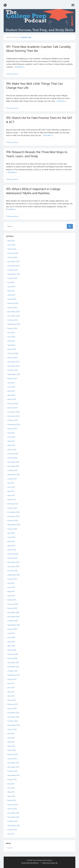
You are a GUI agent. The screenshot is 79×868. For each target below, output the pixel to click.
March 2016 (12, 750)
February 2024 (13, 353)
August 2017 (12, 679)
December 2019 (14, 562)
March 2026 (12, 249)
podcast (15, 74)
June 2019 (11, 587)
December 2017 (14, 663)
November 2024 (14, 316)
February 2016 (13, 754)
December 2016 (14, 713)
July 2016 (11, 733)
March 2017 (12, 700)
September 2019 (14, 575)
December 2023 (14, 362)
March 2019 (12, 600)
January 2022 (13, 458)
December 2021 (14, 462)
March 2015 (12, 800)
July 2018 (11, 633)
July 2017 (11, 683)
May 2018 (11, 642)
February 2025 (13, 303)
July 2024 (11, 332)
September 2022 (14, 424)
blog (10, 74)
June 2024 (12, 337)
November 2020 (14, 516)
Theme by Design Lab (50, 863)
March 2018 (12, 650)
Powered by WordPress (30, 863)
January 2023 (13, 408)
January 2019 (12, 608)
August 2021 (12, 479)
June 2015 (11, 788)
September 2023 (14, 374)
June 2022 (11, 437)
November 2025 (14, 266)
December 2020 (14, 512)
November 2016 (14, 717)
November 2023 (14, 366)
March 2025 (12, 299)
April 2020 (12, 546)
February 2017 (13, 704)
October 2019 (13, 571)
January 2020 (13, 558)
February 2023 (13, 404)
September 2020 (14, 525)
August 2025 (12, 278)
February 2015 (13, 805)
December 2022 (14, 412)
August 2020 (12, 529)
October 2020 (13, 520)
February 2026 (13, 253)
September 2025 (14, 274)
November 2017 (14, 667)
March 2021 (12, 500)
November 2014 (14, 817)
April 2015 (11, 796)
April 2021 (11, 495)
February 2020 (13, 554)
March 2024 (12, 349)
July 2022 (11, 433)
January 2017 (12, 708)
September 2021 (14, 475)
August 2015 (12, 779)
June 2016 (11, 738)
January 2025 (13, 307)
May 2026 (11, 241)
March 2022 (12, 450)
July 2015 (11, 784)
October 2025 (13, 270)
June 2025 (12, 287)
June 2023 (11, 387)
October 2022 (13, 420)
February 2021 (13, 504)
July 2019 (11, 583)
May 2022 (11, 441)
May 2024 (11, 341)
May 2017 (11, 692)
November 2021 (14, 466)
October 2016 (13, 721)
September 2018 (14, 625)
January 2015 (12, 809)
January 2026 (13, 257)
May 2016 (11, 742)
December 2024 (14, 312)
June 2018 (11, 637)
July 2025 (11, 282)
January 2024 (13, 358)
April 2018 (11, 646)
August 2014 (12, 830)
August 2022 (12, 429)
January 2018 (12, 658)
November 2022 (14, 416)
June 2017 (11, 688)
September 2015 (14, 775)
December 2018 (14, 612)
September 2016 (14, 725)
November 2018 (14, 617)
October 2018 (13, 621)
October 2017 (13, 671)
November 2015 (14, 767)
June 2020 (12, 537)
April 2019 (11, 596)
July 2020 (11, 533)
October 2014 (13, 821)
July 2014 (11, 834)
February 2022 (13, 454)
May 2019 (11, 591)
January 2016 (12, 759)
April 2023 (11, 395)
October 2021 (13, 470)
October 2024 (13, 320)
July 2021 (11, 483)
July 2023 (11, 383)
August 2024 (12, 328)
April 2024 (12, 345)
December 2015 (14, 763)
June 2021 (11, 487)
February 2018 (13, 654)
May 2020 (11, 541)
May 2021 (11, 491)
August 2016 (12, 729)
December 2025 (14, 262)
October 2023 (13, 370)
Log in (10, 848)
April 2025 (12, 295)
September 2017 (14, 675)
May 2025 (11, 291)
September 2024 (14, 324)
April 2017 (11, 696)
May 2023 (11, 391)
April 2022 (11, 445)
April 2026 (12, 245)
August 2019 (12, 579)
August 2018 (12, 629)
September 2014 (14, 825)
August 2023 (12, 378)
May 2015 (11, 792)
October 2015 (13, 771)
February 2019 (13, 604)
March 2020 (12, 550)
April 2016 (11, 746)
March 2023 (12, 399)
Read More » (20, 67)
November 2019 (14, 566)
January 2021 (12, 508)
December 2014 (14, 813)
